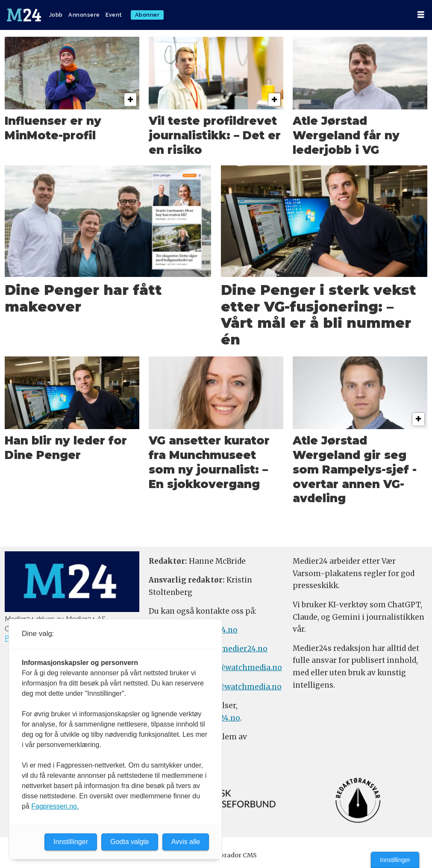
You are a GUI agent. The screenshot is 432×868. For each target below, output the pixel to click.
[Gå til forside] (24, 15)
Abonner (147, 15)
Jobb (56, 15)
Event (114, 15)
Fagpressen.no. (55, 806)
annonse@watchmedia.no (234, 668)
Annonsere (84, 15)
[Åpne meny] (421, 15)
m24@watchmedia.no (240, 687)
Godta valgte (130, 842)
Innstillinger (395, 860)
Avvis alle (186, 842)
